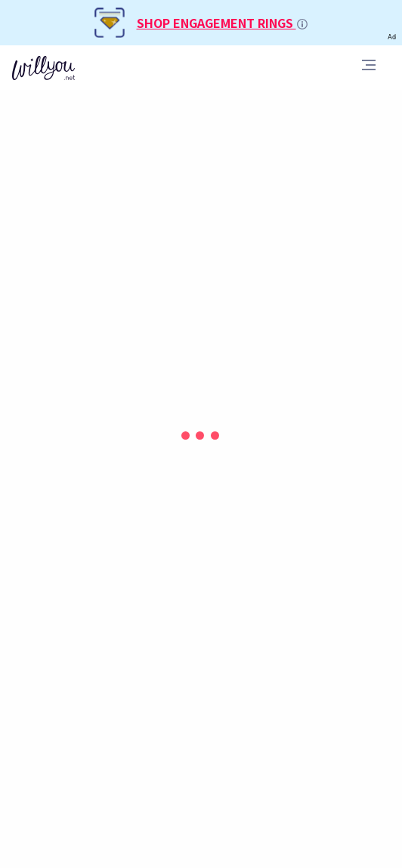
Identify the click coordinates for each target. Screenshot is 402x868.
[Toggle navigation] (369, 67)
